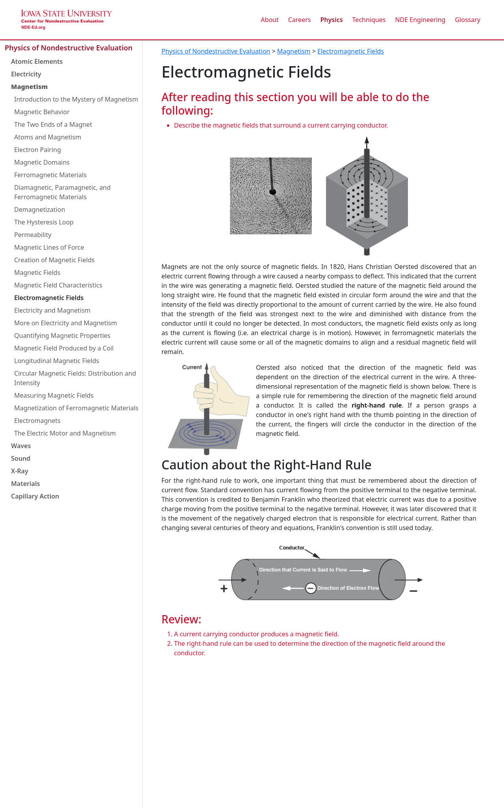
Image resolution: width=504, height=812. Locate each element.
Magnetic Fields (37, 273)
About (270, 20)
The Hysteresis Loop (44, 222)
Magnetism (29, 87)
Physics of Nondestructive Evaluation (69, 48)
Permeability (33, 235)
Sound (21, 458)
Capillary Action (35, 496)
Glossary (468, 20)
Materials (25, 484)
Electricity (26, 74)
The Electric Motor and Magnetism (65, 433)
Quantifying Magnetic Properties (62, 336)
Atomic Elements (37, 61)
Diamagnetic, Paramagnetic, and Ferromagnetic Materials (62, 192)
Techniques (369, 20)
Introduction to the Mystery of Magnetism (76, 99)
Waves (21, 446)
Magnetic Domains (42, 162)
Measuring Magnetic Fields (54, 395)
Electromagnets (37, 421)
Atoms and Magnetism (48, 137)
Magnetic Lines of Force (49, 247)
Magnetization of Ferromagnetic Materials (76, 408)
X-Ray (20, 471)
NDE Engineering (420, 20)
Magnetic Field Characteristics (58, 285)
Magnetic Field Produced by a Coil (64, 348)
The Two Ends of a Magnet (53, 124)
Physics (331, 20)
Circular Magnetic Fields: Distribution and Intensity (75, 378)
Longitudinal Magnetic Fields (57, 361)
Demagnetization (40, 209)
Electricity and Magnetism (52, 310)
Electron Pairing (38, 150)
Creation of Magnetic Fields (54, 260)
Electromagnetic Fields (49, 298)
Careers (300, 20)
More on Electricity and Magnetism (66, 323)
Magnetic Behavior (42, 112)
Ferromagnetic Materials (50, 175)
